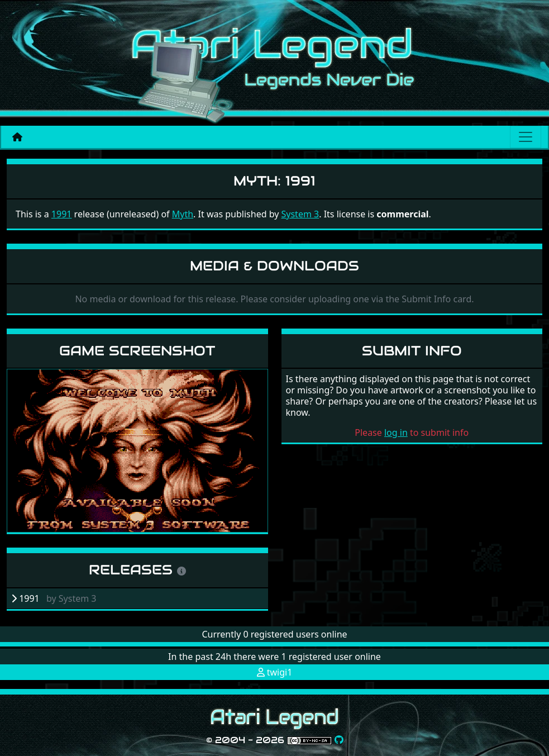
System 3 (300, 214)
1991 (62, 214)
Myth (183, 214)
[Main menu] (526, 137)
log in (396, 432)
